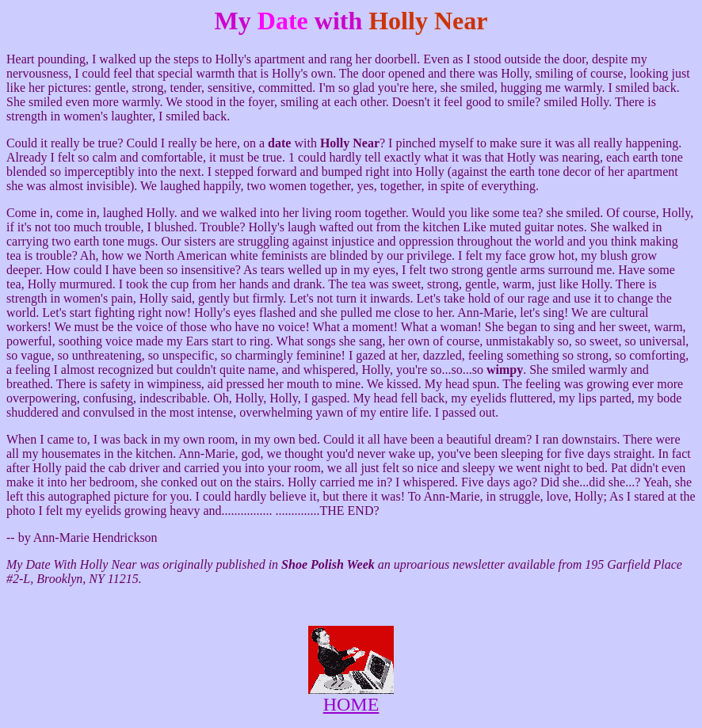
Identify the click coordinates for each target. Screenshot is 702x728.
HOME (351, 704)
